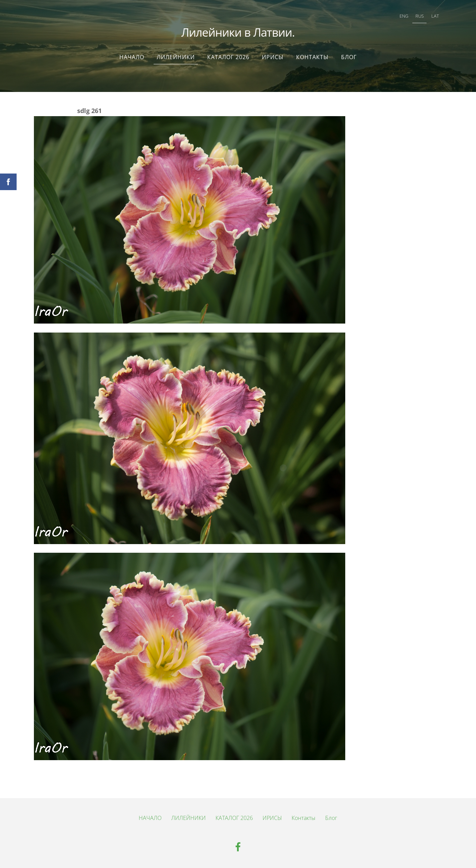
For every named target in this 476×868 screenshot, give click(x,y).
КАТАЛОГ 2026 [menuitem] (228, 57)
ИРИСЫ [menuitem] (273, 57)
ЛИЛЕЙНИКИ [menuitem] (176, 57)
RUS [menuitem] (420, 16)
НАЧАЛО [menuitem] (132, 57)
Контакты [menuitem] (312, 57)
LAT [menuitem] (435, 16)
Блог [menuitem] (349, 57)
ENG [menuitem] (404, 16)
